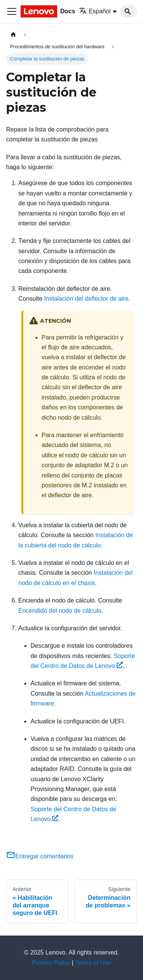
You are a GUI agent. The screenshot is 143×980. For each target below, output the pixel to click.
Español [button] (95, 11)
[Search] (129, 11)
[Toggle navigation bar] (12, 11)
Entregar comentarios (40, 856)
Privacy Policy (51, 963)
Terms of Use (93, 963)
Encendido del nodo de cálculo (60, 611)
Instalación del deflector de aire (86, 299)
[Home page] (13, 35)
